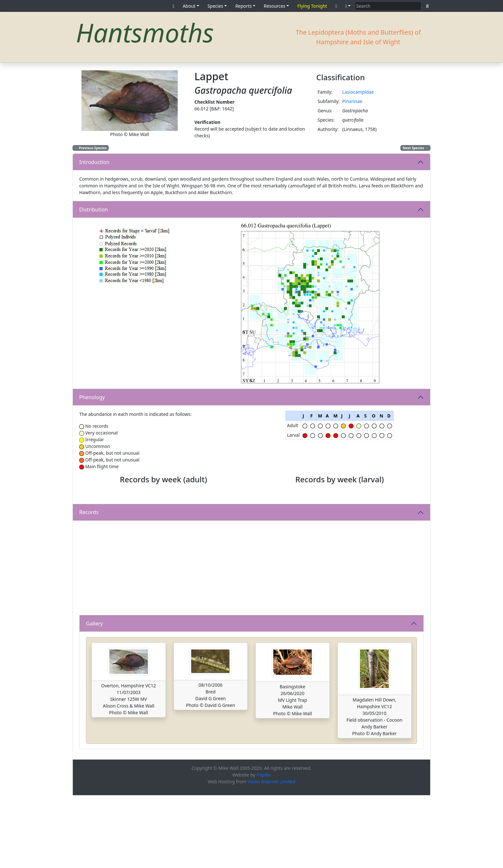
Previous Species (91, 148)
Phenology (92, 397)
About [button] (189, 6)
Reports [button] (243, 6)
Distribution (94, 210)
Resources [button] (274, 6)
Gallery (94, 696)
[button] (348, 6)
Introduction (94, 162)
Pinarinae (352, 101)
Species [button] (215, 6)
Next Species (415, 148)
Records (89, 585)
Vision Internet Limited (271, 854)
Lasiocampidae (358, 92)
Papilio (264, 847)
